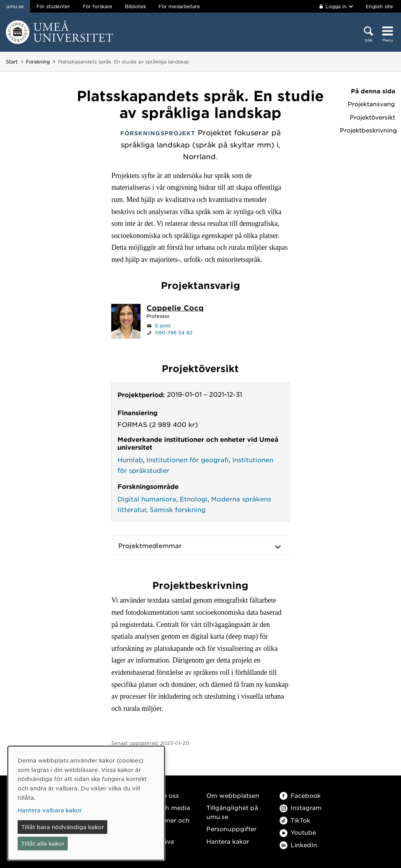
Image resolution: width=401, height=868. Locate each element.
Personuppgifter (231, 829)
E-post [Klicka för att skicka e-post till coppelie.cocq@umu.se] (163, 325)
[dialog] (86, 803)
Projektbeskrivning (368, 130)
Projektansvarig (371, 104)
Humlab (130, 459)
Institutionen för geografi (188, 459)
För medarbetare (179, 6)
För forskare (98, 6)
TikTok (295, 820)
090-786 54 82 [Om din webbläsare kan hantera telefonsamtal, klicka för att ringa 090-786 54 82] (174, 332)
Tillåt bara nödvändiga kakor (63, 827)
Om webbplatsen (233, 795)
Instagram (301, 807)
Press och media (165, 807)
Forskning (38, 62)
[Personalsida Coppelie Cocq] (175, 309)
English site (379, 6)
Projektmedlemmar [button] (150, 545)
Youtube (298, 832)
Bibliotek (135, 6)
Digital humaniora (147, 499)
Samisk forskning (178, 509)
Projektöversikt (372, 117)
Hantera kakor (228, 841)
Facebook (300, 795)
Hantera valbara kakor (50, 810)
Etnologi (194, 499)
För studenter (53, 6)
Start (12, 62)
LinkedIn (298, 845)
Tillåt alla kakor (43, 843)
